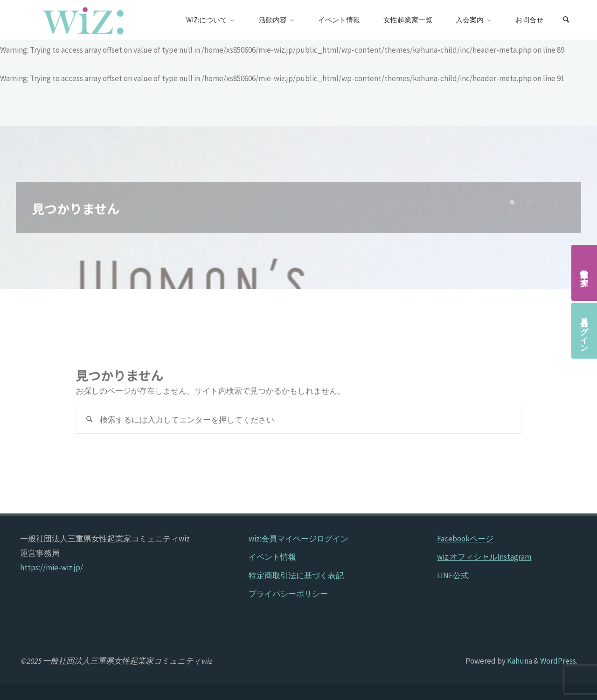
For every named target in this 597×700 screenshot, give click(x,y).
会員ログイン (584, 331)
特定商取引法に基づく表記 (296, 575)
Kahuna (519, 661)
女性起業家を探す (584, 273)
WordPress (558, 661)
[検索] (566, 20)
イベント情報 (272, 557)
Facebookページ (465, 539)
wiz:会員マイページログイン (298, 539)
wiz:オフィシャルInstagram (484, 557)
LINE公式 (453, 575)
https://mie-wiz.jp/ (52, 568)
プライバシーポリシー (288, 594)
